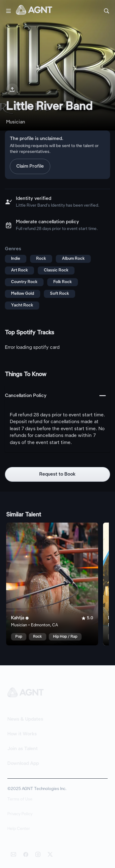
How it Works (22, 734)
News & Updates (25, 719)
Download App (23, 764)
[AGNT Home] (34, 11)
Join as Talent (23, 749)
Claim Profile (30, 166)
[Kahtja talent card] (52, 584)
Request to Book (57, 474)
